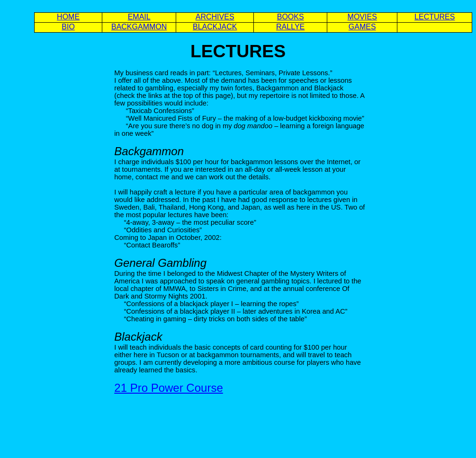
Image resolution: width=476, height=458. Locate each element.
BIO (68, 27)
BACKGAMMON (139, 27)
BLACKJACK (215, 27)
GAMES (362, 27)
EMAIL (139, 17)
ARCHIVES (215, 17)
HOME (68, 17)
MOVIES (362, 17)
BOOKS (291, 17)
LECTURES (435, 17)
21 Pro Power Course (168, 388)
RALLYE (290, 27)
